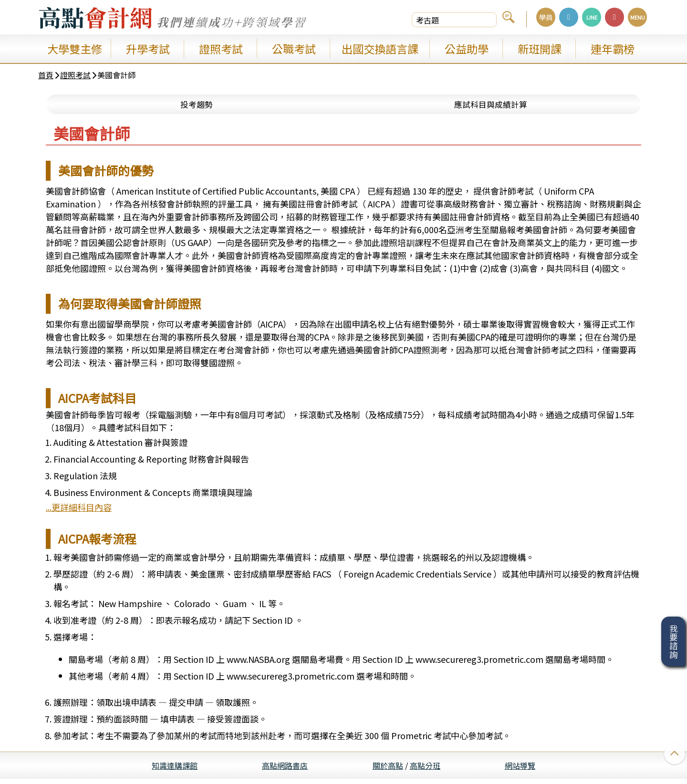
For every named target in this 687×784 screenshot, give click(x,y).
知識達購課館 (175, 771)
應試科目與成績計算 (490, 109)
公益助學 (467, 49)
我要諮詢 (673, 641)
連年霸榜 (613, 49)
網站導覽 (520, 771)
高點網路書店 (285, 771)
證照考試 (221, 49)
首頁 (46, 77)
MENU (638, 17)
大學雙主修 (75, 49)
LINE (592, 17)
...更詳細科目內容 (79, 512)
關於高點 (388, 771)
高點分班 (425, 771)
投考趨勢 (197, 109)
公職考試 (294, 49)
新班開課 (540, 49)
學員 (546, 17)
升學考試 (148, 49)
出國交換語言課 (380, 49)
